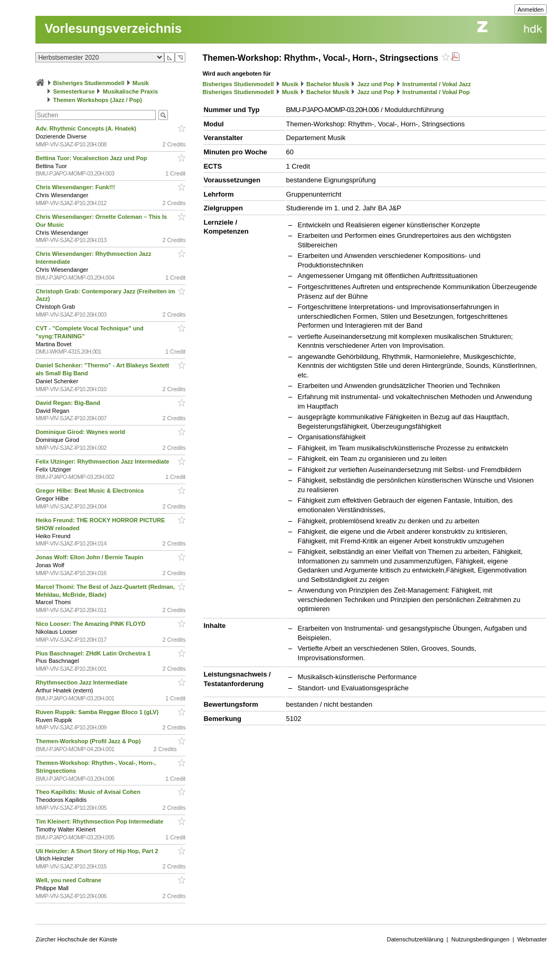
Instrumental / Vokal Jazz (437, 84)
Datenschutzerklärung (415, 939)
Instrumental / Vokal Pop (436, 92)
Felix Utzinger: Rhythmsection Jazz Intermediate (103, 461)
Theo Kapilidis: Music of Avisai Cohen (89, 792)
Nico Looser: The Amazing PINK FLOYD (91, 624)
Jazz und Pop (375, 84)
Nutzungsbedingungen (480, 939)
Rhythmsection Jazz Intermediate (82, 682)
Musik (141, 83)
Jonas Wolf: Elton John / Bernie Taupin (90, 557)
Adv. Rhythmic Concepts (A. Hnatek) (87, 128)
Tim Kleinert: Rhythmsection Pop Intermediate (100, 821)
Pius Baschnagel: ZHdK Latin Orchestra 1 (94, 653)
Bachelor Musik (328, 84)
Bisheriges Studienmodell (89, 83)
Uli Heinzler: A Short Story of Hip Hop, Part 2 (97, 851)
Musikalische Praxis (131, 91)
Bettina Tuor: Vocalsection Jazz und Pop (92, 158)
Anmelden (531, 10)
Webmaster (532, 939)
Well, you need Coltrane (69, 880)
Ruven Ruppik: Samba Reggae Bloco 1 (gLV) (98, 712)
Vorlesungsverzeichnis (113, 28)
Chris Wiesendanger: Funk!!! (76, 187)
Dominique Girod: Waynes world (81, 432)
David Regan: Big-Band (68, 403)
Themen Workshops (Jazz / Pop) (98, 100)
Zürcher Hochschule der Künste (76, 939)
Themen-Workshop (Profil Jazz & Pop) (90, 741)
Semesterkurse (74, 91)
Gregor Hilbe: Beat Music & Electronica (90, 491)
